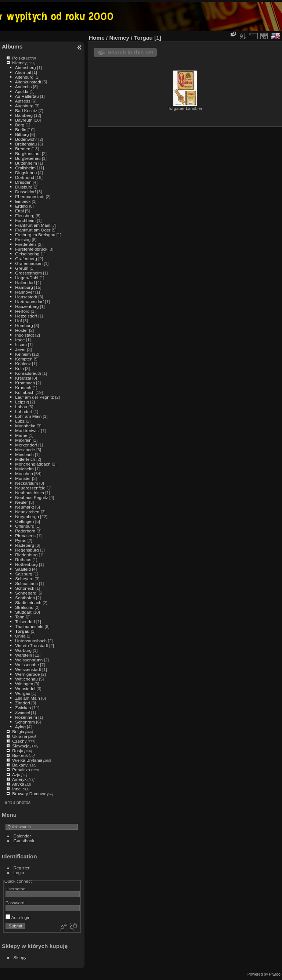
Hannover (24, 292)
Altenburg (24, 77)
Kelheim (23, 354)
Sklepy (20, 957)
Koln (19, 368)
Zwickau (23, 708)
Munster (23, 478)
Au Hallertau (27, 96)
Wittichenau (26, 679)
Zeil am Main (27, 698)
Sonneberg (26, 593)
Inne (16, 789)
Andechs (23, 87)
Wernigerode (27, 674)
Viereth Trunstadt (31, 645)
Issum (21, 344)
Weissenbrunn (29, 660)
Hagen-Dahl (27, 278)
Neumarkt (24, 507)
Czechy (19, 741)
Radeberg (25, 545)
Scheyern (24, 579)
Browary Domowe (29, 794)
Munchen (24, 473)
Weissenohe (27, 665)
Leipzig (22, 402)
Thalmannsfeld (29, 626)
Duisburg (24, 187)
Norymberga (27, 516)
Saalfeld (23, 569)
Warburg (23, 650)
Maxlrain (23, 440)
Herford (22, 311)
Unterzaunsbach (31, 641)
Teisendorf (25, 622)
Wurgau (23, 693)
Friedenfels (26, 244)
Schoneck (25, 588)
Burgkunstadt (28, 153)
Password (15, 903)
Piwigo (275, 974)
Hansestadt (26, 297)
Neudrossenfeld (30, 488)
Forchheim (25, 220)
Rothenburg (26, 564)
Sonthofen (25, 598)
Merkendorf (26, 445)
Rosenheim (26, 717)
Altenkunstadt (28, 82)
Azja (16, 774)
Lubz (20, 421)
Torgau (22, 631)
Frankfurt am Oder (33, 230)
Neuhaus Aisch (30, 493)
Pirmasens (25, 536)
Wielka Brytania (27, 760)
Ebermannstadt (30, 196)
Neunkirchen (27, 512)
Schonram (25, 722)
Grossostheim (28, 273)
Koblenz (23, 364)
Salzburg (23, 574)
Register (22, 868)
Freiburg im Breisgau (35, 235)
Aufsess (23, 101)
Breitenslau (26, 144)
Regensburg (27, 550)
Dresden (23, 182)
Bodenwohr (26, 139)
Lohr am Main (28, 416)
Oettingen (24, 521)
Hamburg (24, 287)
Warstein (23, 655)
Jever (20, 349)
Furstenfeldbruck (31, 249)
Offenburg (25, 526)
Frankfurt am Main (32, 225)
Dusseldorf (25, 192)
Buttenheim (26, 163)
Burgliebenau (28, 158)
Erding (21, 206)
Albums (12, 46)
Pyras (21, 540)
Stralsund (24, 607)
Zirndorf (23, 703)
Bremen (23, 149)
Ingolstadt (24, 335)
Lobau (21, 407)
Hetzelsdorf (26, 316)
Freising (23, 239)
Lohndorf (23, 411)
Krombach (25, 383)
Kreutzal (23, 378)
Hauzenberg (27, 306)
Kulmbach (25, 392)
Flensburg (25, 216)
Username (15, 889)
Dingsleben (26, 173)
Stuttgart (23, 612)
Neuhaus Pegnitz (32, 497)
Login (19, 873)
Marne (21, 435)
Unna (20, 636)
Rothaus (23, 559)
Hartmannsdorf (29, 301)
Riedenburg (26, 555)
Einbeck (23, 201)
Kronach (23, 387)
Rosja (18, 751)
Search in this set (130, 52)
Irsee (20, 340)
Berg (20, 125)
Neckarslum (26, 483)
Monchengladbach (33, 464)
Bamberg (24, 115)
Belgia (18, 731)
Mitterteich (25, 459)
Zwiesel (22, 712)
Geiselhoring (27, 254)
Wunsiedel (25, 688)
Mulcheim (24, 469)
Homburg (24, 325)
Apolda (22, 91)
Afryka (18, 784)
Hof (18, 321)
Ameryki (20, 779)
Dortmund (25, 177)
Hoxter (21, 330)
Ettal (19, 211)
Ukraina (20, 736)
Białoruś (20, 755)
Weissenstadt (28, 669)
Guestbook (24, 841)
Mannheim (25, 426)
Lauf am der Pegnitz (34, 397)
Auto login (18, 917)
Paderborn (25, 531)
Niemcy (19, 63)
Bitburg (22, 134)
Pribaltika (21, 770)
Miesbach (24, 454)
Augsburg (24, 106)
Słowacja (21, 746)
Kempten (24, 359)
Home (97, 38)
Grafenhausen (29, 263)
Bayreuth (24, 120)
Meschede (25, 450)
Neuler (21, 502)
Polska (19, 58)
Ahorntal (23, 72)
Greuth (22, 268)
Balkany (20, 765)
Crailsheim (25, 168)
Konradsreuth (28, 373)
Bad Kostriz (26, 110)
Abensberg (26, 67)
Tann (20, 617)
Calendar (22, 836)
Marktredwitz (27, 430)
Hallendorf (25, 282)
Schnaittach (26, 583)
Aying (20, 727)
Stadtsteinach (28, 602)
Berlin (21, 130)
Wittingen (24, 684)
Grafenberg (26, 259)
